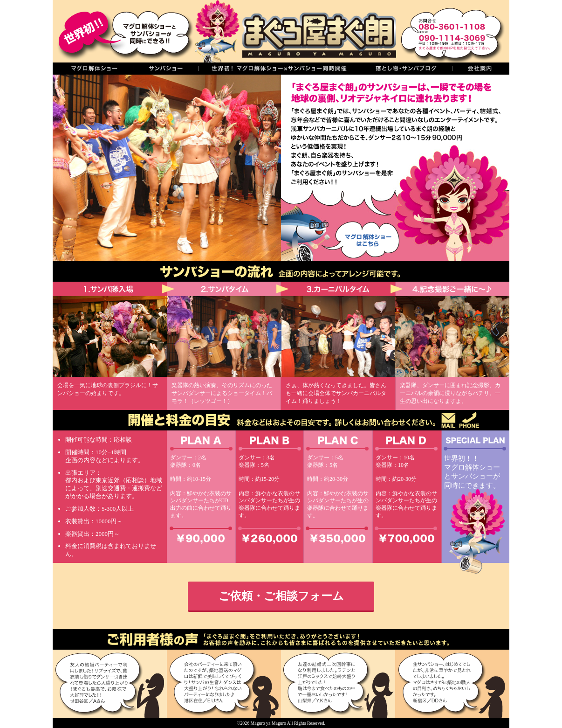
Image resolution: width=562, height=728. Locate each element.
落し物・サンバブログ (406, 69)
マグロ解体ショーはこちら (359, 238)
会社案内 (481, 69)
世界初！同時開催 (279, 69)
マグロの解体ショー (93, 69)
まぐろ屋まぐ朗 (295, 31)
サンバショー (165, 69)
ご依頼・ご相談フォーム (281, 596)
